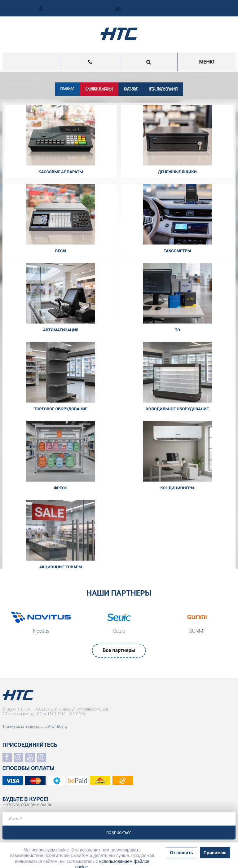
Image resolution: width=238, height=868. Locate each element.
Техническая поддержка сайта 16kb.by (35, 727)
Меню (207, 62)
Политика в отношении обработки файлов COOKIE (45, 864)
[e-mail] (119, 819)
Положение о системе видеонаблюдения (37, 859)
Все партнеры (119, 650)
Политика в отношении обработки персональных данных (51, 854)
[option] (41, 623)
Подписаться (119, 833)
